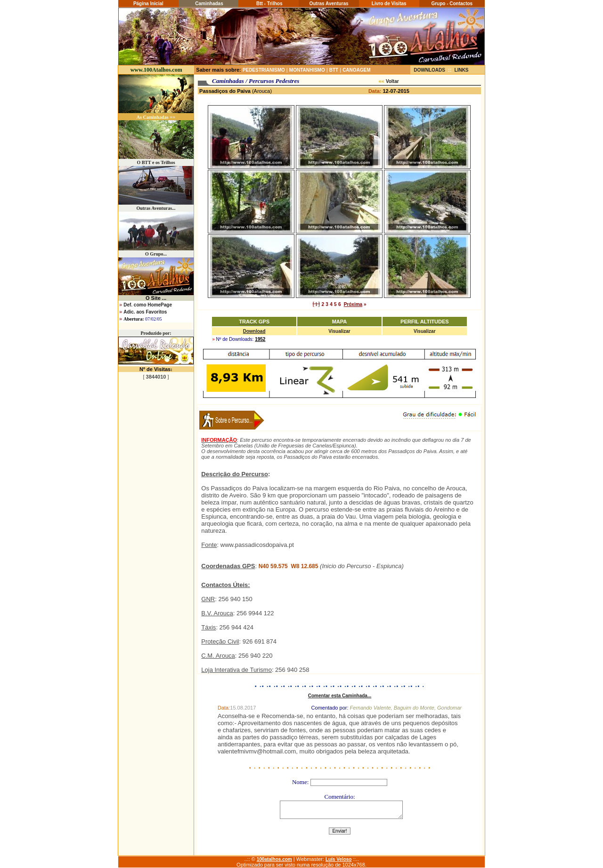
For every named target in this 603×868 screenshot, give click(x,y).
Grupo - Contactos (452, 4)
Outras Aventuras (329, 4)
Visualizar (339, 331)
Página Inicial (148, 4)
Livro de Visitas (389, 4)
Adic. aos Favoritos (145, 312)
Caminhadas (208, 4)
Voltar (392, 81)
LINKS (462, 70)
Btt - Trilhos (269, 4)
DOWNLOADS (429, 70)
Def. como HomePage (148, 305)
